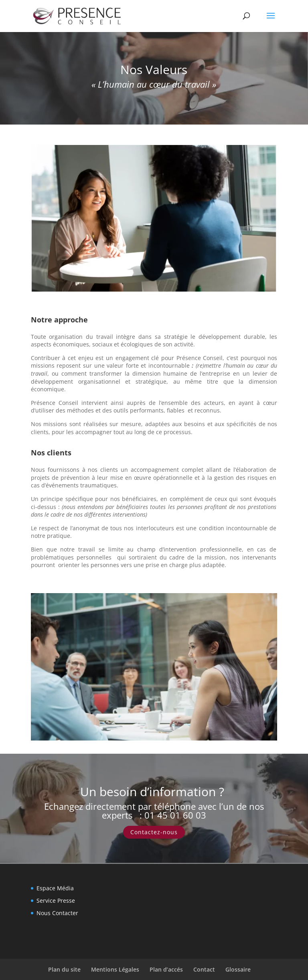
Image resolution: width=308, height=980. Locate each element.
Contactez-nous (154, 832)
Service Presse (56, 901)
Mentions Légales (115, 969)
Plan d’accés (166, 969)
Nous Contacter (57, 913)
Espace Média (55, 888)
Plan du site (64, 969)
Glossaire (238, 969)
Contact (204, 969)
